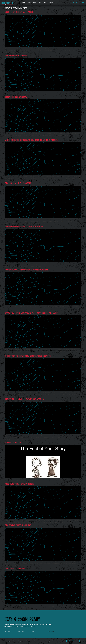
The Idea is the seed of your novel (19, 525)
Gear (45, 3)
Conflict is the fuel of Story (17, 442)
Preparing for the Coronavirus (18, 97)
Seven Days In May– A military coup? (20, 484)
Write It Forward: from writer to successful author (27, 270)
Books (29, 3)
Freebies (51, 3)
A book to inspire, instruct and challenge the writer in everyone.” (32, 140)
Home (24, 3)
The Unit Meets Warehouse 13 (17, 568)
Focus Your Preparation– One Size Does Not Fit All (25, 399)
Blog (40, 3)
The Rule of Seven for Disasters (18, 183)
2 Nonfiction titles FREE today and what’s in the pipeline (28, 356)
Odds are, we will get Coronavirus (19, 12)
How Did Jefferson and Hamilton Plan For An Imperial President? (31, 313)
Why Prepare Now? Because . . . (17, 55)
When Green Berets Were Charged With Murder (24, 226)
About (35, 3)
